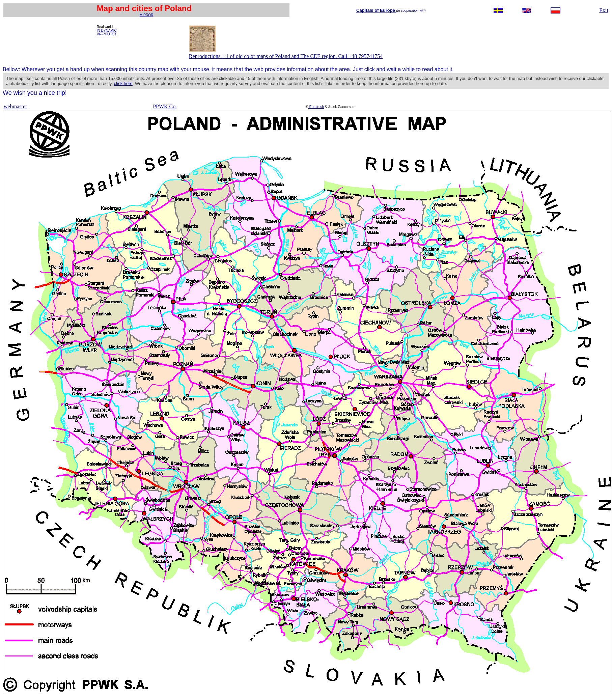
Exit (604, 10)
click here (123, 83)
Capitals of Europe (376, 10)
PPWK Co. (165, 106)
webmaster (15, 106)
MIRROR (147, 15)
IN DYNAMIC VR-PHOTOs (107, 32)
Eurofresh (316, 107)
